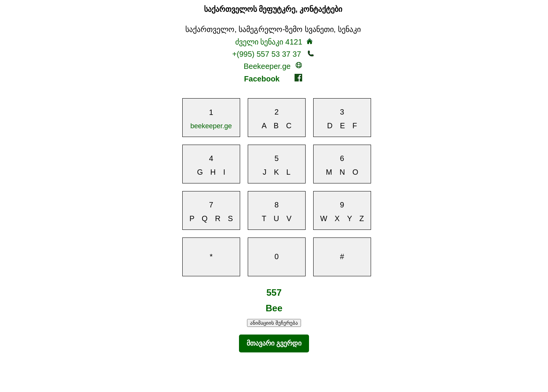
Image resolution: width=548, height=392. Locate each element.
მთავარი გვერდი (274, 343)
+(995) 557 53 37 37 (273, 54)
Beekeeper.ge (273, 66)
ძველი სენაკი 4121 (269, 42)
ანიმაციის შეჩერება (274, 323)
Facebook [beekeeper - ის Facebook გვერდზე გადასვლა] (273, 78)
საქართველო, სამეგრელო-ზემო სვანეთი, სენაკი (273, 29)
